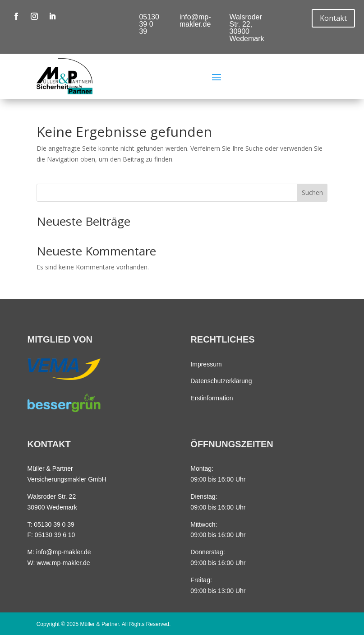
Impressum (206, 364)
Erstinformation (212, 398)
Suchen (312, 192)
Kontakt (333, 18)
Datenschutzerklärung (221, 381)
